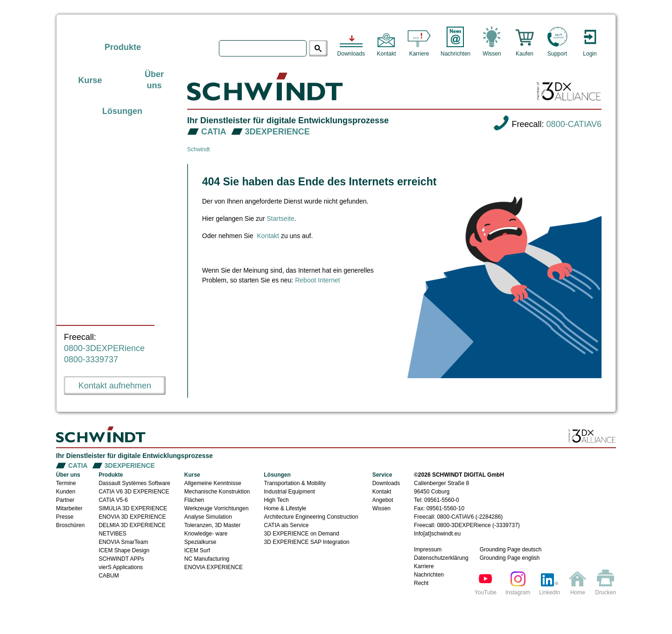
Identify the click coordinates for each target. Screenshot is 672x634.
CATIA (214, 132)
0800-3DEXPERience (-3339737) (478, 525)
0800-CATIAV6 (574, 124)
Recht (421, 583)
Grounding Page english (510, 558)
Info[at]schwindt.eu (437, 534)
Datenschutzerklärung (441, 558)
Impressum (428, 549)
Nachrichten (429, 575)
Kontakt (268, 236)
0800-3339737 (91, 359)
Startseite (281, 218)
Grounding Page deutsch (511, 549)
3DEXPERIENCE (277, 132)
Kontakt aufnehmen (115, 386)
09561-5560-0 (442, 500)
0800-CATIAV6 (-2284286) (470, 517)
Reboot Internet (318, 280)
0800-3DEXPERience (104, 348)
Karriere (424, 566)
